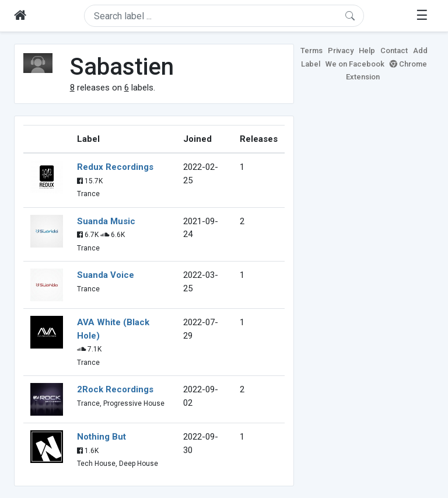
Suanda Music (106, 221)
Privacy (341, 51)
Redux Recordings (115, 167)
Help (367, 51)
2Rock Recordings (115, 389)
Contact (394, 51)
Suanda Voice (106, 275)
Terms (311, 51)
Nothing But (101, 437)
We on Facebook (355, 64)
